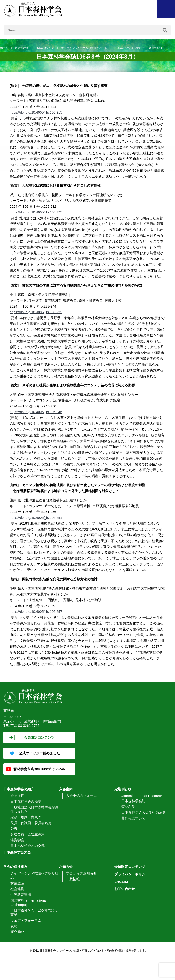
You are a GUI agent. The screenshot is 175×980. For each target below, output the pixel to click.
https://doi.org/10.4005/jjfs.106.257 (36, 612)
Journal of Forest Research (142, 796)
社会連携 (17, 889)
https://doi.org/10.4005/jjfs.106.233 (36, 312)
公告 (14, 829)
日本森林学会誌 (45, 48)
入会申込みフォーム (81, 796)
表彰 (14, 926)
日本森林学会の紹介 (19, 789)
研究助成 (17, 932)
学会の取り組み (15, 867)
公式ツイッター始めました (39, 753)
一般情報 (73, 879)
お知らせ (66, 867)
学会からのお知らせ (81, 873)
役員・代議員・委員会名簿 (31, 823)
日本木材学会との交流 (28, 846)
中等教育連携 (21, 895)
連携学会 (17, 840)
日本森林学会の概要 (26, 801)
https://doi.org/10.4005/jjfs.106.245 (36, 412)
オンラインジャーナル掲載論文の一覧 (84, 48)
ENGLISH (122, 882)
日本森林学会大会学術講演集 (144, 812)
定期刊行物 (22, 48)
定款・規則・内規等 (26, 817)
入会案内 (66, 789)
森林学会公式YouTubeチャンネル (39, 769)
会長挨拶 (17, 796)
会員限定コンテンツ (39, 737)
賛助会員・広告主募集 (28, 834)
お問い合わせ (125, 889)
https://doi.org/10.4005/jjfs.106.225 (36, 212)
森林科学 (128, 807)
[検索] (165, 30)
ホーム (4, 48)
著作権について (133, 818)
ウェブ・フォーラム (26, 920)
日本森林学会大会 (17, 852)
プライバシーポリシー (131, 874)
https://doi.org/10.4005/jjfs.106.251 (36, 518)
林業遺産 (17, 883)
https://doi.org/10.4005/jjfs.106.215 (36, 112)
